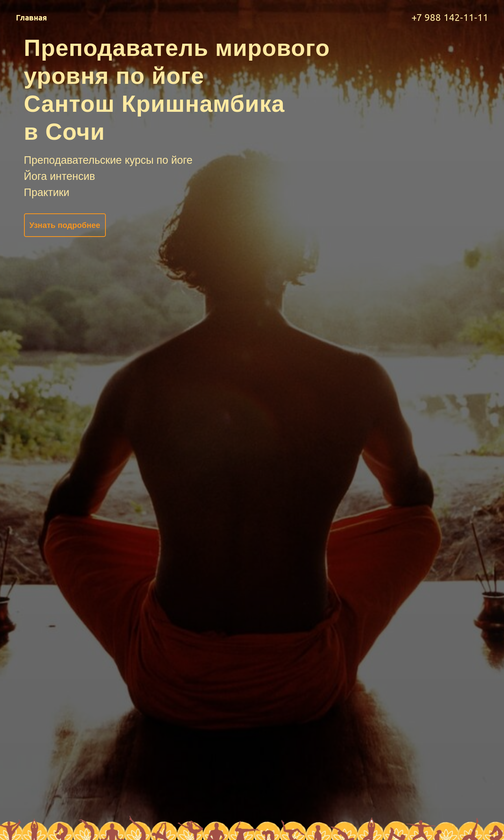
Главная (31, 18)
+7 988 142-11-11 (450, 18)
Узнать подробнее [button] (65, 225)
